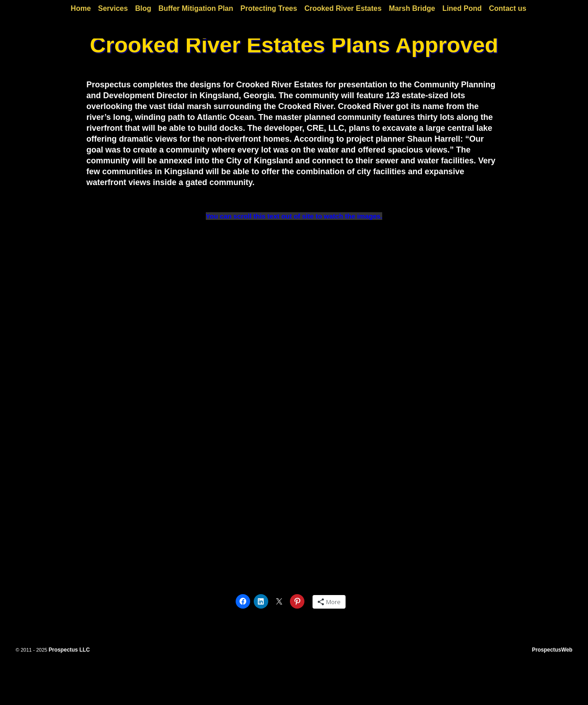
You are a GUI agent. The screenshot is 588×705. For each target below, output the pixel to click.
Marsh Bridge (412, 8)
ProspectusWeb (552, 650)
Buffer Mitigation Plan (196, 8)
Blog (143, 8)
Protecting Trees (269, 8)
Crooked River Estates (343, 8)
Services (113, 8)
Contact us (508, 8)
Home (81, 8)
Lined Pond (462, 8)
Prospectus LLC (69, 650)
